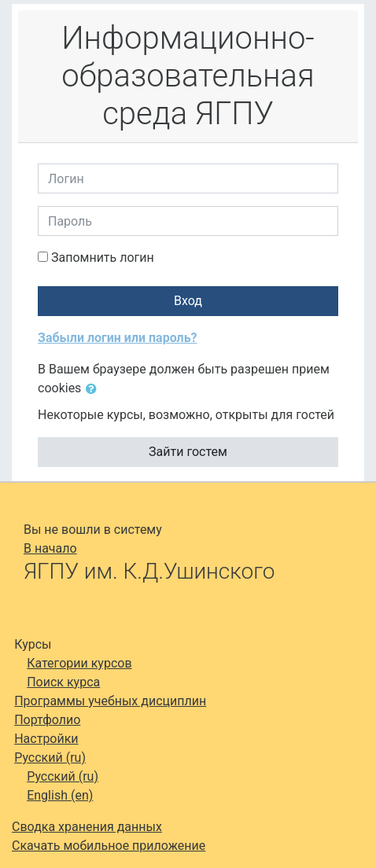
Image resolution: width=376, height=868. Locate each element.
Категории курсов (79, 663)
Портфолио (47, 720)
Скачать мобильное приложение (109, 846)
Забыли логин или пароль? (118, 338)
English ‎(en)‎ (60, 795)
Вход (188, 301)
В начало (50, 548)
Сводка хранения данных (87, 827)
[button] (94, 389)
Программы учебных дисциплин (110, 701)
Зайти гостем (188, 452)
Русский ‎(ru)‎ (50, 758)
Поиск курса (63, 682)
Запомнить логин (103, 257)
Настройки (46, 739)
